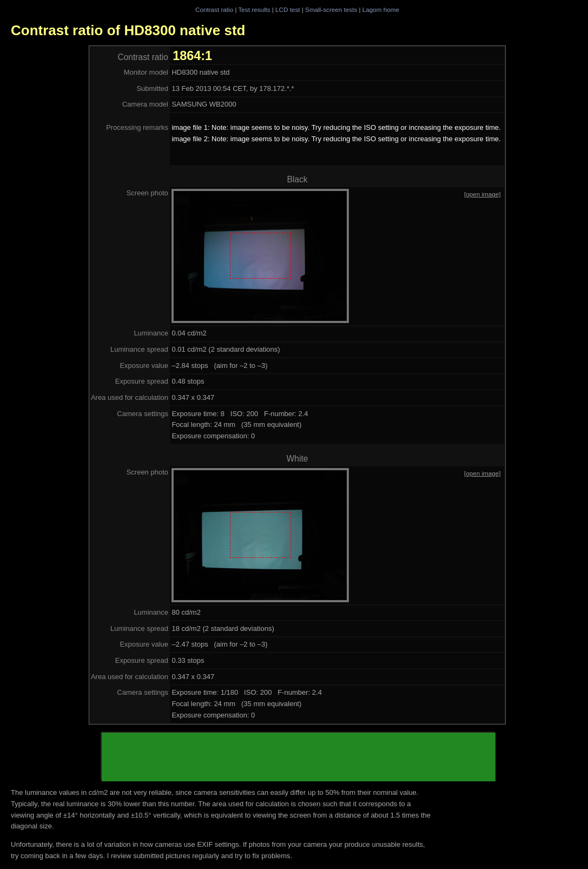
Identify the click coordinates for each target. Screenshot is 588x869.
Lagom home (381, 9)
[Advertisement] (299, 757)
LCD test (288, 9)
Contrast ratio (214, 9)
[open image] (483, 194)
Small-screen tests (331, 9)
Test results (254, 9)
